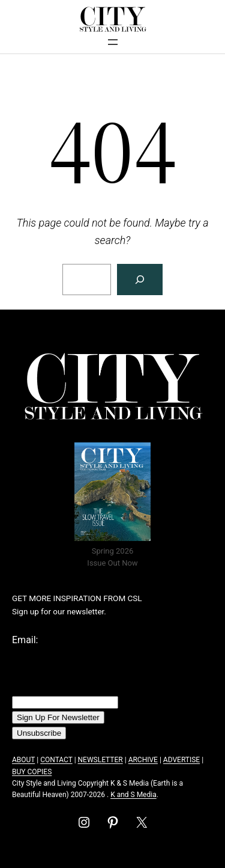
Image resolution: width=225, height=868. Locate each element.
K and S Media (133, 795)
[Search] (140, 280)
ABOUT (23, 760)
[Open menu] (113, 42)
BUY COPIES (32, 772)
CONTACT (56, 760)
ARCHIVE (143, 760)
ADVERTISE (181, 760)
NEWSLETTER (100, 760)
